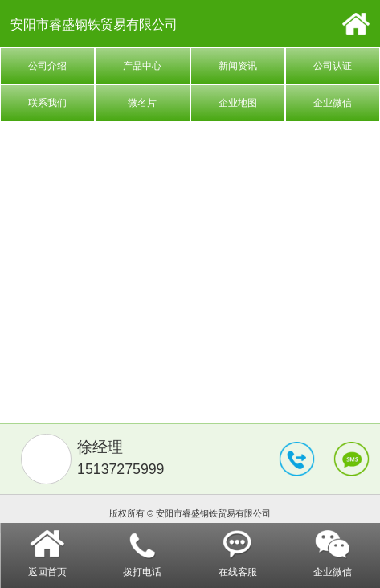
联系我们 (47, 103)
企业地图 (238, 103)
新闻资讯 (238, 66)
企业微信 (333, 103)
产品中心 (142, 66)
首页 (355, 24)
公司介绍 (47, 66)
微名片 (142, 103)
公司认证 (333, 66)
